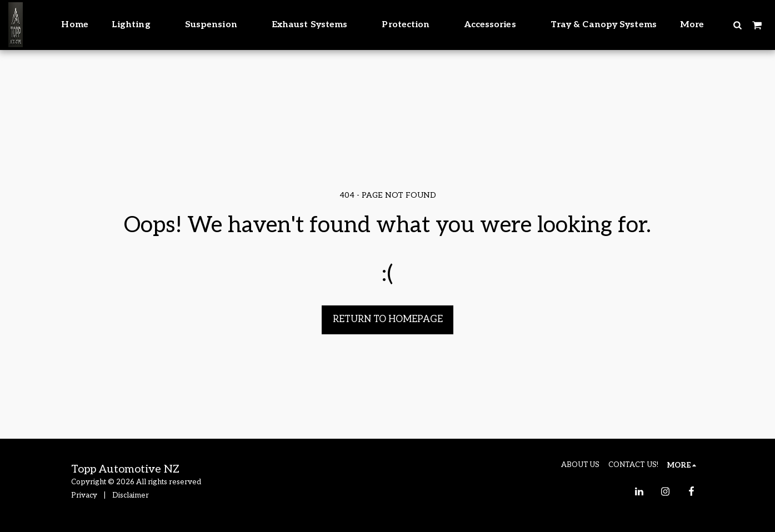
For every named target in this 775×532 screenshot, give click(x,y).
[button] (737, 25)
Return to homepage (388, 319)
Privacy (84, 495)
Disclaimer (131, 495)
